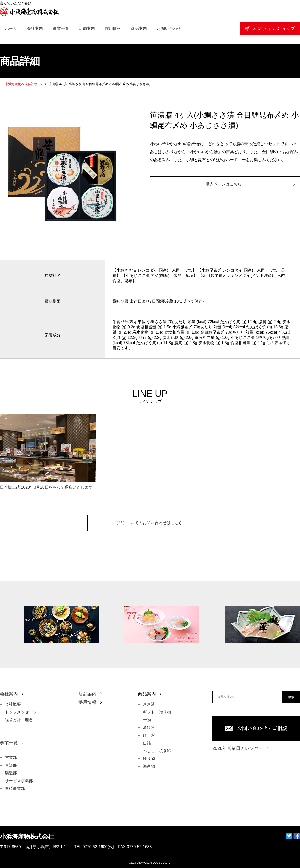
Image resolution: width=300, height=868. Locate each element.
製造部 (11, 773)
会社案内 (35, 29)
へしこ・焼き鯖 (157, 751)
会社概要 (13, 704)
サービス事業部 (19, 781)
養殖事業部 (15, 788)
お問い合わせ (169, 29)
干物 (147, 720)
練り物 (149, 758)
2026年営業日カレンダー (238, 748)
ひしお (149, 735)
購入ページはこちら (224, 184)
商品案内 (139, 29)
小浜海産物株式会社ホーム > (26, 84)
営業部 (11, 757)
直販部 (11, 765)
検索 (291, 697)
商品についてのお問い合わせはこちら (149, 523)
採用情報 (113, 29)
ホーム (11, 29)
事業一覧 (61, 29)
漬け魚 (149, 727)
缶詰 (147, 743)
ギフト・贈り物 (157, 712)
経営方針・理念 (19, 720)
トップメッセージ (21, 712)
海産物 (149, 766)
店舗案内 (87, 29)
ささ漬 (149, 704)
